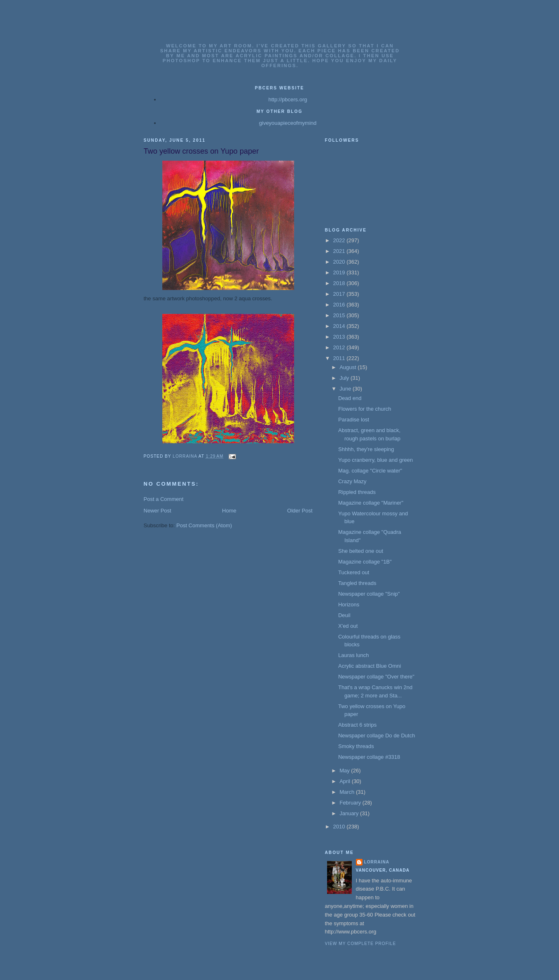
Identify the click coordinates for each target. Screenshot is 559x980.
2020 (340, 262)
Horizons (349, 605)
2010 (340, 827)
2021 (340, 251)
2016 (340, 305)
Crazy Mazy (352, 481)
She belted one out (361, 551)
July (345, 378)
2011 (340, 358)
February (351, 803)
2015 (340, 315)
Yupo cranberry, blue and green (375, 460)
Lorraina (377, 862)
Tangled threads (357, 583)
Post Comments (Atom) (204, 525)
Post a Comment (164, 499)
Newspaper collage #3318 (369, 757)
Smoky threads (356, 746)
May (345, 771)
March (348, 792)
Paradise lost (354, 420)
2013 (340, 337)
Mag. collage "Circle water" (370, 471)
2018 (340, 283)
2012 (340, 347)
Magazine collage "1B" (365, 562)
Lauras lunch (353, 655)
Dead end (350, 398)
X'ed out (348, 626)
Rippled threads (357, 492)
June (346, 389)
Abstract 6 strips (357, 725)
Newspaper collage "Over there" (376, 677)
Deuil (344, 615)
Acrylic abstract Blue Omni (370, 666)
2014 (340, 326)
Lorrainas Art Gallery (280, 34)
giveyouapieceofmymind (288, 123)
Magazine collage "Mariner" (371, 503)
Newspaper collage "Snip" (369, 594)
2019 (340, 272)
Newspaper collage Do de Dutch (377, 736)
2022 (340, 240)
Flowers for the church (365, 409)
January (350, 813)
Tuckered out (354, 572)
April (346, 781)
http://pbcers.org (288, 99)
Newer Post (158, 511)
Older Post (300, 511)
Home (229, 511)
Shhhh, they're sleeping (366, 449)
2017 (340, 294)
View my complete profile (361, 944)
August (348, 367)
